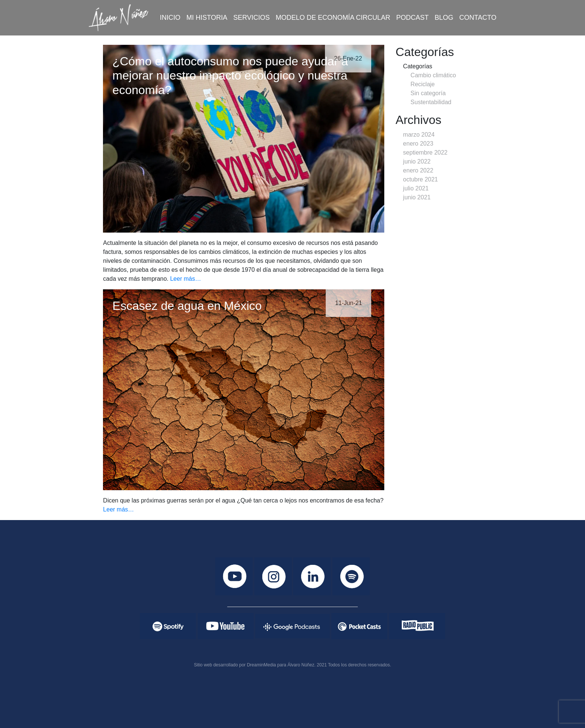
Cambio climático (433, 75)
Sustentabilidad (431, 102)
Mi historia (207, 18)
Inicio (170, 18)
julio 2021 (416, 188)
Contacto (478, 18)
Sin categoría (428, 93)
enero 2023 (418, 144)
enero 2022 (418, 170)
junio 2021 (417, 197)
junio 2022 (417, 161)
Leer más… (186, 279)
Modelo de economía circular (333, 18)
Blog (444, 18)
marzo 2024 (419, 135)
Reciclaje (423, 84)
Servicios (251, 18)
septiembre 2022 (425, 153)
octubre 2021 (420, 179)
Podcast (412, 18)
